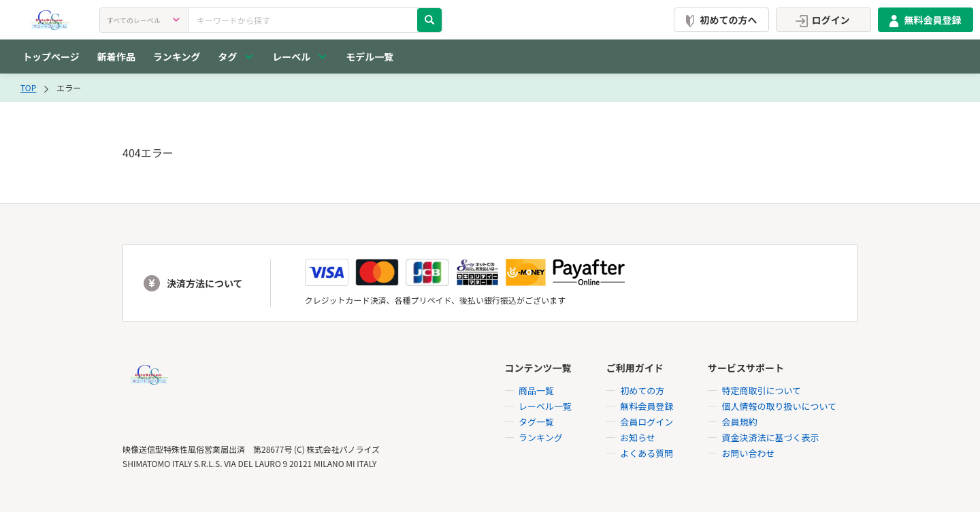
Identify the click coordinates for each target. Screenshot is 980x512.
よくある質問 (647, 453)
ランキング (177, 57)
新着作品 (116, 57)
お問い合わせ (748, 453)
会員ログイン (647, 422)
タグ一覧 (536, 422)
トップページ (51, 57)
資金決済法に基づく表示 (770, 437)
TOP (28, 87)
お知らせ (638, 437)
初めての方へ (719, 19)
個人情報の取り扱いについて (779, 406)
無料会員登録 (923, 19)
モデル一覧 (370, 57)
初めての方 (642, 390)
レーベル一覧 (545, 406)
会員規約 (739, 422)
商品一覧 (536, 390)
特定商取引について (761, 390)
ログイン (821, 19)
